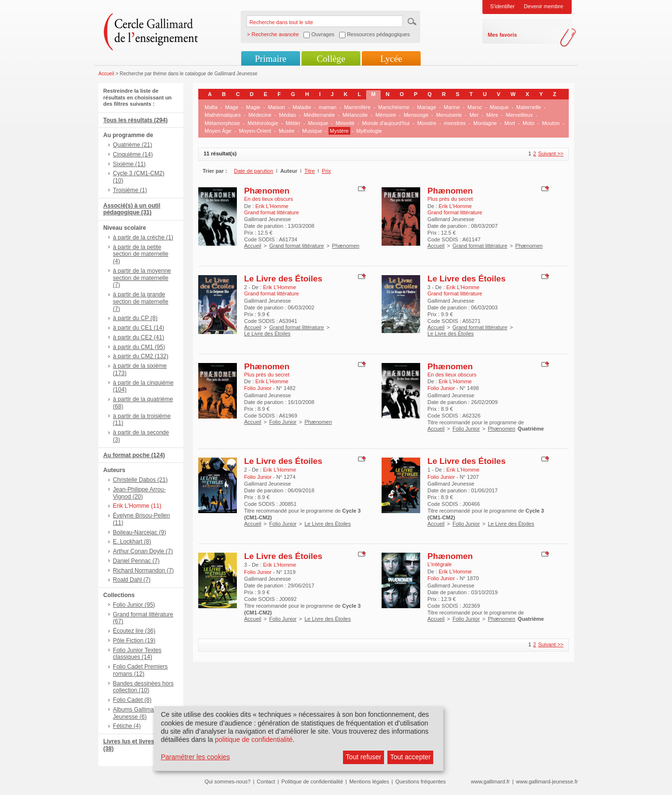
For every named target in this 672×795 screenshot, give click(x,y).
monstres (455, 123)
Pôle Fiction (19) (134, 641)
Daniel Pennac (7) (136, 561)
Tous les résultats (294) (136, 120)
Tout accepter (411, 757)
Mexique (318, 123)
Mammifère (357, 107)
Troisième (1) (130, 190)
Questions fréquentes (420, 781)
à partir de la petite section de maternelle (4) (141, 254)
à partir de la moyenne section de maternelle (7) (142, 278)
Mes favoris (502, 35)
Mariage (426, 107)
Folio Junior (283, 422)
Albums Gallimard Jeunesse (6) (136, 713)
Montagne (485, 123)
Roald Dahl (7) (132, 580)
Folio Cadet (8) (132, 700)
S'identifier (502, 6)
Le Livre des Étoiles (283, 279)
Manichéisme (394, 107)
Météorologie (263, 123)
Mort (510, 123)
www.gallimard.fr (490, 781)
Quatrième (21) (132, 145)
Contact (266, 781)
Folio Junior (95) (134, 605)
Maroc (475, 107)
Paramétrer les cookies (195, 757)
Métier (293, 123)
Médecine (260, 115)
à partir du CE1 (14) (138, 328)
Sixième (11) (129, 164)
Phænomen (267, 191)
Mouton (551, 123)
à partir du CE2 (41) (138, 337)
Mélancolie (355, 115)
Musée (287, 131)
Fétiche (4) (127, 726)
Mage (232, 107)
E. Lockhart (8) (132, 542)
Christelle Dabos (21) (140, 480)
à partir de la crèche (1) (143, 237)
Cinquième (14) (133, 154)
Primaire (270, 59)
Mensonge (416, 115)
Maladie (302, 107)
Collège (331, 59)
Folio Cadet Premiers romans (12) (140, 670)
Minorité (345, 123)
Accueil (106, 74)
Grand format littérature (297, 246)
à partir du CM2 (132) (141, 356)
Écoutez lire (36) (134, 631)
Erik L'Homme (272, 206)
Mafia (211, 107)
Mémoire (386, 115)
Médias (287, 115)
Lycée (391, 59)
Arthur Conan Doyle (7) (143, 551)
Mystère (339, 131)
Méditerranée (319, 115)
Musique (312, 131)
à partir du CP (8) (135, 318)
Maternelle (528, 107)
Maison (276, 107)
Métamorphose (222, 123)
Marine (452, 107)
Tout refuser (364, 757)
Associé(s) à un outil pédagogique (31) (132, 209)
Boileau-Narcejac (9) (139, 532)
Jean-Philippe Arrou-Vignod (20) (139, 493)
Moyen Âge (218, 131)
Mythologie (369, 131)
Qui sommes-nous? (227, 781)
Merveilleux (520, 115)
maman (328, 107)
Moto (528, 123)
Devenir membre (543, 6)
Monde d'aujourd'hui (386, 123)
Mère (492, 115)
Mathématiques (223, 115)
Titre (310, 171)
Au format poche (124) (134, 455)
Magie (253, 107)
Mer (474, 115)
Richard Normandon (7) (143, 571)
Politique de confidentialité (312, 781)
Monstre (427, 123)
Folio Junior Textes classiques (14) (137, 654)
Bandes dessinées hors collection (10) (143, 687)
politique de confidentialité (254, 739)
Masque (499, 107)
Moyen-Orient (255, 131)
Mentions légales (369, 781)
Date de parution (254, 171)
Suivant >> (551, 153)
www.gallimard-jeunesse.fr (547, 781)
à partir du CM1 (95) (139, 347)
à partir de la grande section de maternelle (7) (141, 302)
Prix (326, 171)
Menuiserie (449, 115)
